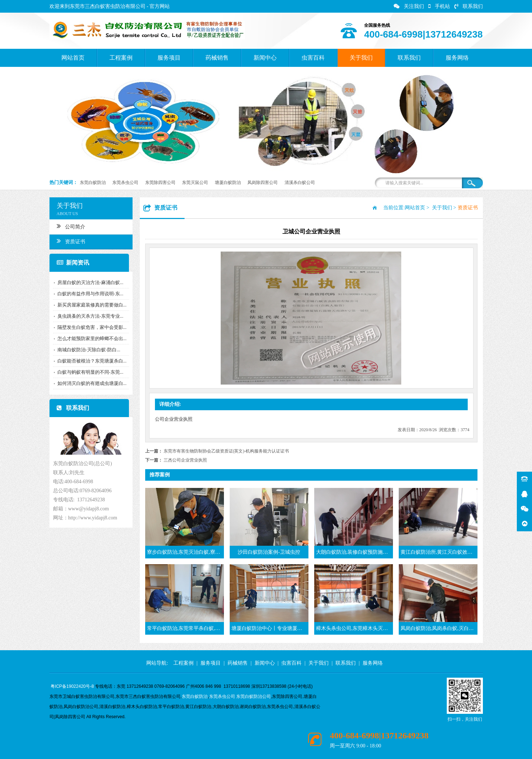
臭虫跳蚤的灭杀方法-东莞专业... (89, 316)
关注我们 (409, 6)
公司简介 (70, 226)
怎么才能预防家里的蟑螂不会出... (91, 338)
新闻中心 (265, 58)
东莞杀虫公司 (125, 183)
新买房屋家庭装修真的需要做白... (91, 305)
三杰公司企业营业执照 (185, 460)
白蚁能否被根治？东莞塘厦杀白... (91, 361)
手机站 (439, 6)
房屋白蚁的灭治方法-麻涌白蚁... (89, 282)
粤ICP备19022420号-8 (72, 686)
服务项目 (169, 58)
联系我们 (469, 6)
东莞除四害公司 (160, 183)
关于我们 (361, 58)
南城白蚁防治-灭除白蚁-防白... (87, 350)
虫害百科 (313, 58)
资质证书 (70, 241)
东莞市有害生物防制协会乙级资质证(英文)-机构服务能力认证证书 (226, 451)
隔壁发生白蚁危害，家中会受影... (91, 327)
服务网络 (457, 58)
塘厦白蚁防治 (228, 183)
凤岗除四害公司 (263, 183)
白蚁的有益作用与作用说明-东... (89, 294)
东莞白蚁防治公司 (254, 696)
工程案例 (121, 58)
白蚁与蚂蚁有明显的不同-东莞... (89, 372)
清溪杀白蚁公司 (300, 183)
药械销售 (217, 58)
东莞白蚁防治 (93, 183)
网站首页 (73, 58)
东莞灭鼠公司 (195, 183)
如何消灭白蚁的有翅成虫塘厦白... (91, 383)
